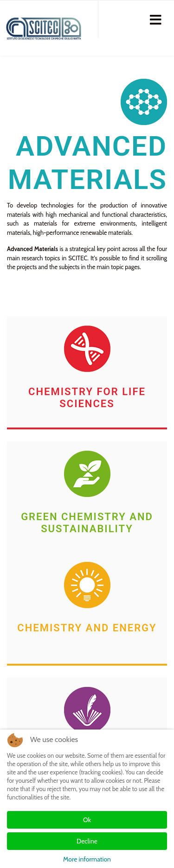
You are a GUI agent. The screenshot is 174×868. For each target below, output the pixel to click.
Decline (87, 841)
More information (87, 859)
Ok (87, 820)
